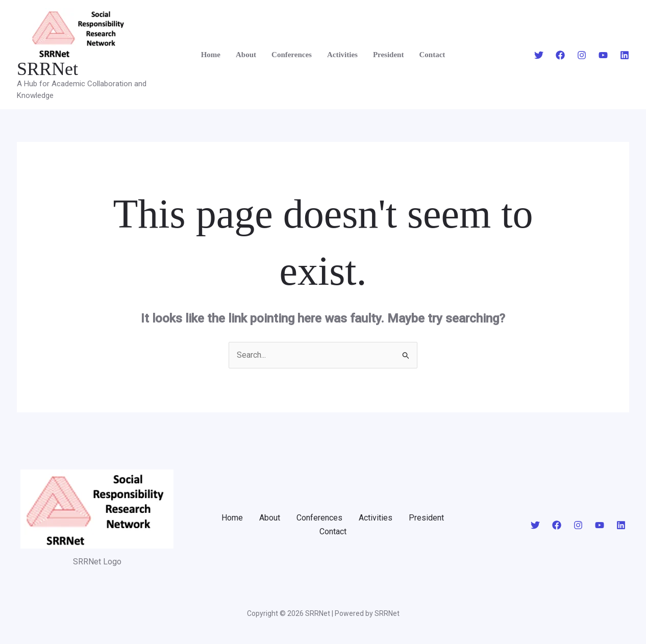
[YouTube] (603, 55)
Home (211, 55)
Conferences (292, 55)
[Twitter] (539, 55)
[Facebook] (560, 55)
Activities (342, 55)
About (246, 55)
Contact (432, 55)
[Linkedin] (625, 55)
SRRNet (47, 69)
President (389, 55)
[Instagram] (582, 55)
